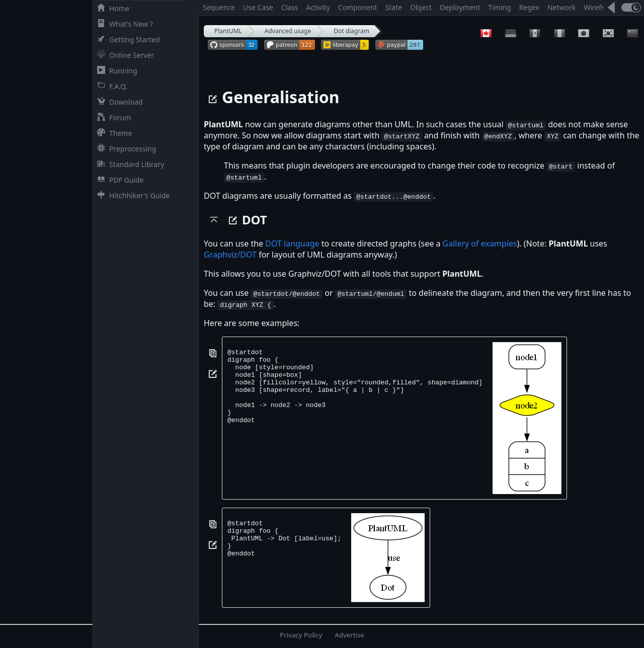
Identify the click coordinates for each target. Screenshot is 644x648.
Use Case (258, 7)
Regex (529, 7)
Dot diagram (351, 31)
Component (358, 7)
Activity (318, 7)
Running (115, 71)
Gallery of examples (480, 244)
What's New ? (123, 24)
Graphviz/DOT (230, 255)
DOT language (292, 244)
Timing (499, 7)
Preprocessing (125, 149)
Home (111, 8)
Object (421, 7)
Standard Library (129, 164)
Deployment (460, 7)
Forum (112, 117)
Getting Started (127, 39)
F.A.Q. (110, 86)
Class (290, 7)
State (394, 7)
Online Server (124, 55)
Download (118, 102)
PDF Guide (118, 180)
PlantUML (228, 31)
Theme (112, 133)
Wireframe (601, 7)
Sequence (219, 7)
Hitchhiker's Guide (131, 195)
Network (561, 7)
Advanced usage (288, 31)
